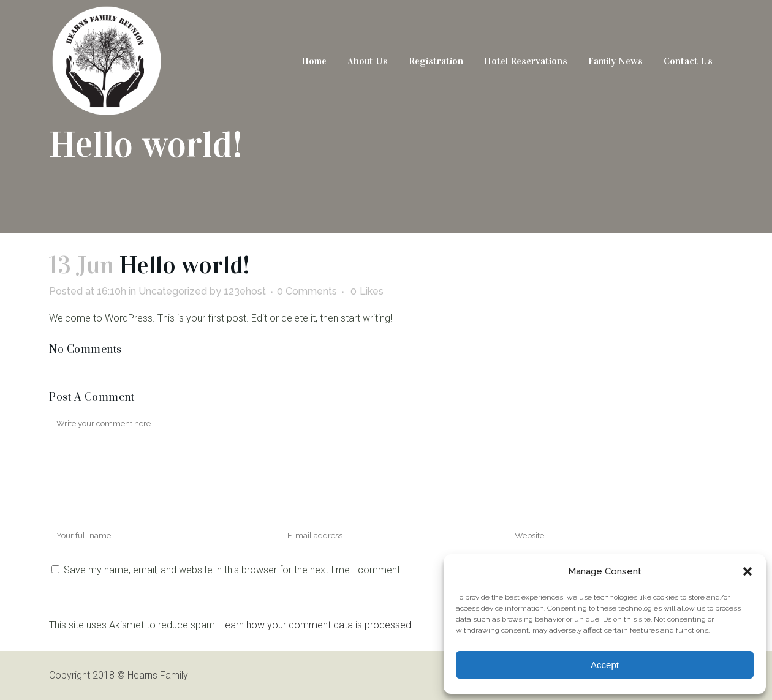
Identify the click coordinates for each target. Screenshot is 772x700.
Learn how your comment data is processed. (317, 625)
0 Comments (307, 291)
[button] (747, 571)
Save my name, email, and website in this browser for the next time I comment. (233, 570)
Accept (605, 665)
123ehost (245, 291)
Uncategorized (173, 291)
